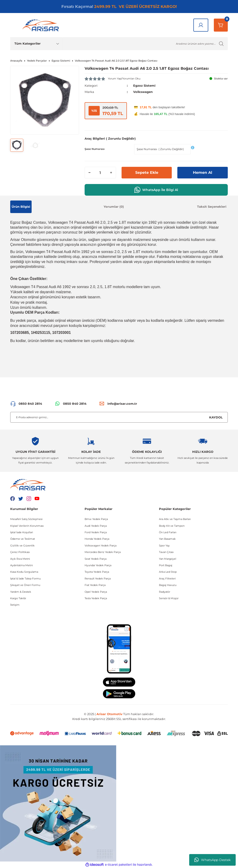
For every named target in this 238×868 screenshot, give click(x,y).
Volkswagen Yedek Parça (101, 546)
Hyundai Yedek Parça (98, 565)
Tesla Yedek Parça (96, 598)
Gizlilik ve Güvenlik (22, 546)
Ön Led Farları (168, 532)
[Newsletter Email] (119, 417)
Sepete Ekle (147, 173)
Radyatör (165, 592)
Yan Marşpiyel (168, 559)
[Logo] (42, 25)
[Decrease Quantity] (89, 173)
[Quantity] (100, 173)
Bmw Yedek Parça (96, 519)
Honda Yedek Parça (97, 539)
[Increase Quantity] (111, 173)
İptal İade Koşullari (22, 532)
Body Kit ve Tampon (172, 526)
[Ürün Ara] (145, 44)
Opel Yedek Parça (96, 592)
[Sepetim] (221, 25)
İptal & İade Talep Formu (25, 579)
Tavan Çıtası (166, 552)
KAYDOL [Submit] (216, 417)
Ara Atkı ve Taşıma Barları (175, 519)
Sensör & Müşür (169, 598)
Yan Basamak (167, 539)
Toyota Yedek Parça (97, 572)
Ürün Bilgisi (21, 207)
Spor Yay (164, 546)
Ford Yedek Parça (96, 532)
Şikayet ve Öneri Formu (25, 585)
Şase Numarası (95, 149)
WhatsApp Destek (212, 860)
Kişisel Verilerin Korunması (27, 526)
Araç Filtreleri (167, 579)
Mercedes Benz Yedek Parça (103, 552)
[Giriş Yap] (201, 25)
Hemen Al (203, 173)
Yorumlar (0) (114, 207)
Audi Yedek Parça (96, 526)
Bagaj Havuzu (168, 585)
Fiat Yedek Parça (95, 585)
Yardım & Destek (21, 592)
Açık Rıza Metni (20, 559)
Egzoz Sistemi (144, 85)
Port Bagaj (166, 565)
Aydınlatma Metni (21, 565)
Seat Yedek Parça (96, 559)
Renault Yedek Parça (98, 579)
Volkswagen (143, 92)
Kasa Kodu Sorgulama (24, 572)
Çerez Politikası (20, 552)
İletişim (15, 605)
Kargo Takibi (18, 598)
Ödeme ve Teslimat (23, 539)
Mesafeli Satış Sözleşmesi (26, 519)
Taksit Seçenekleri (212, 207)
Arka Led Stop (168, 572)
